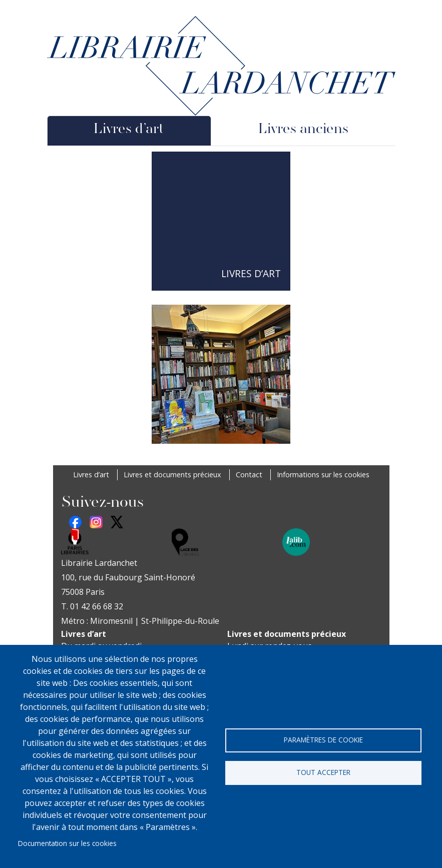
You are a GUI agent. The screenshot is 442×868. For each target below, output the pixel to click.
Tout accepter (323, 772)
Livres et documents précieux (172, 475)
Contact (249, 475)
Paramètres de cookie (323, 740)
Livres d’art (91, 475)
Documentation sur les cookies (67, 843)
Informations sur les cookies (323, 475)
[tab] (129, 131)
